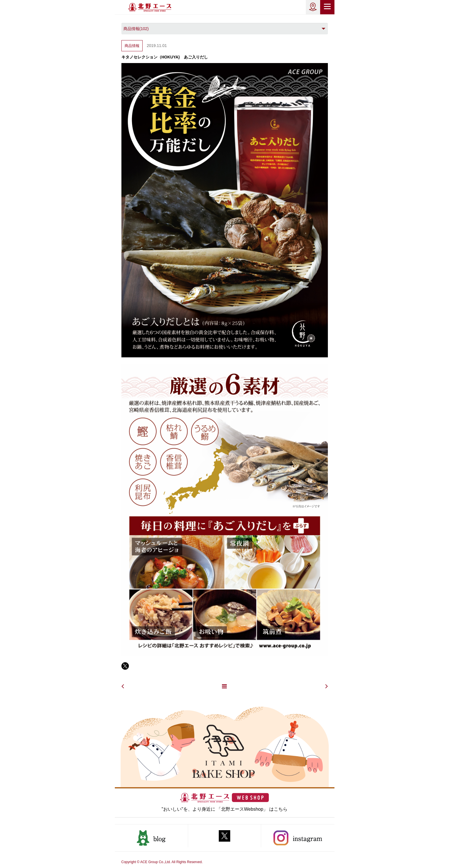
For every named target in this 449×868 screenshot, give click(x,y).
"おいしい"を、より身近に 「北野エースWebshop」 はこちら (224, 809)
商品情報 (132, 46)
